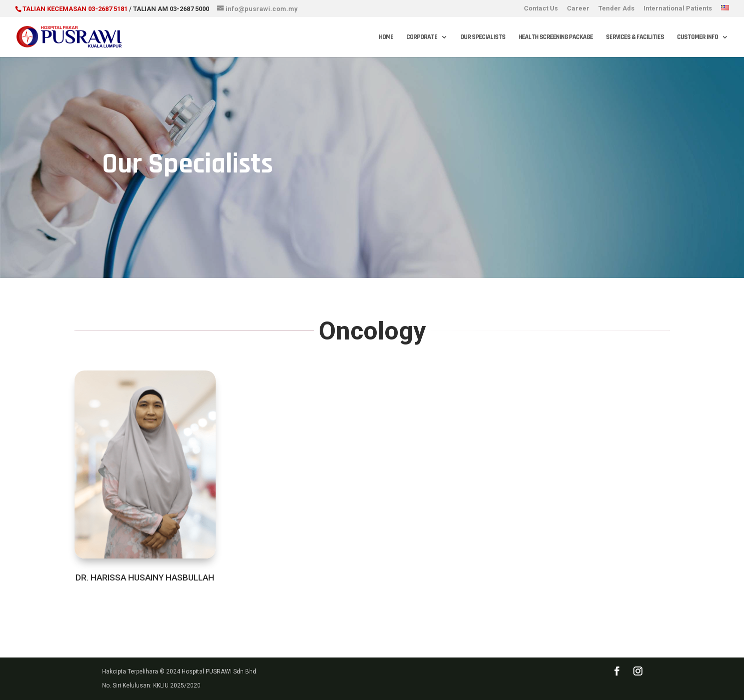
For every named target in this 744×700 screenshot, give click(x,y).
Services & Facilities (635, 37)
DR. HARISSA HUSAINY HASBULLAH (145, 577)
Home (386, 37)
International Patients (678, 8)
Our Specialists (483, 37)
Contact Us (541, 8)
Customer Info (697, 37)
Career (578, 8)
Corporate (422, 37)
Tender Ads (616, 8)
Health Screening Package (556, 37)
